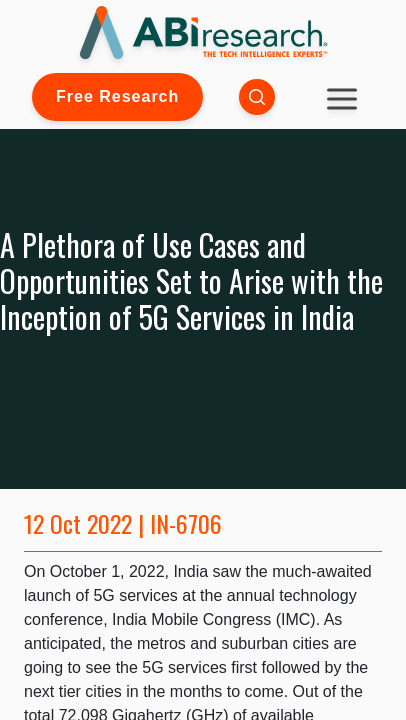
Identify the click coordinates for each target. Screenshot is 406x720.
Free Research (117, 96)
